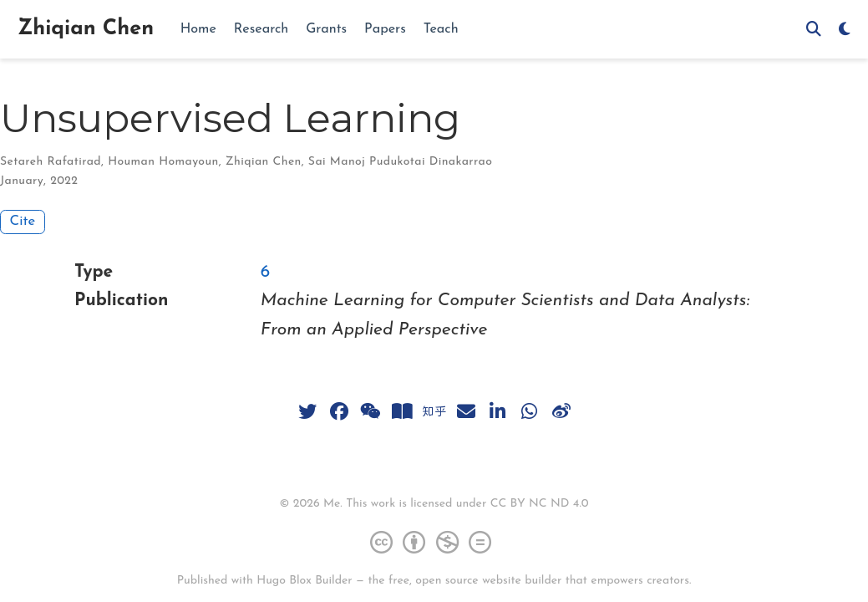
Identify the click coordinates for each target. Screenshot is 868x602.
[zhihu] (434, 411)
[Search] (814, 30)
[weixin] (371, 411)
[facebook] (339, 411)
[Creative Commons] (434, 542)
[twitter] (307, 411)
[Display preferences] (845, 30)
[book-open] (403, 411)
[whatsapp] (530, 411)
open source (447, 581)
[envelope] (466, 411)
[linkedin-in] (498, 411)
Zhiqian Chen (86, 29)
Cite (23, 221)
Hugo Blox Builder (304, 581)
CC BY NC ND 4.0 (540, 504)
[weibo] (561, 411)
